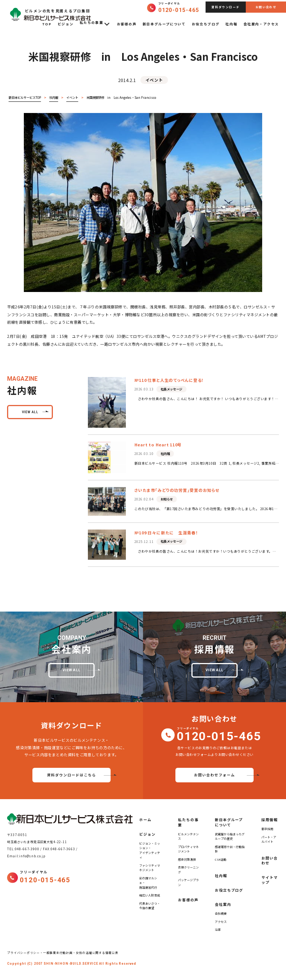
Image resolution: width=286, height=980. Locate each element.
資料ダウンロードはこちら (71, 775)
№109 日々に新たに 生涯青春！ (166, 533)
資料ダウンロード (225, 7)
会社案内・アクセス (261, 24)
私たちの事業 (95, 24)
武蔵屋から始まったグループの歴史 (230, 836)
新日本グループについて (164, 24)
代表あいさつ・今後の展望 (150, 906)
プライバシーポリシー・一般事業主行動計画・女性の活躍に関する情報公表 (64, 953)
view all (30, 412)
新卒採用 (267, 829)
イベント (154, 80)
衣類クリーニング (188, 870)
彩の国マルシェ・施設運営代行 (148, 883)
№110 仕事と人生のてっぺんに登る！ (169, 380)
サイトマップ (270, 880)
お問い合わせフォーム (214, 775)
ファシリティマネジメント (150, 868)
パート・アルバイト (269, 839)
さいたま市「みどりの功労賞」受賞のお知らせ (177, 490)
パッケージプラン (188, 882)
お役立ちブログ (206, 24)
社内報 (231, 24)
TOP (47, 24)
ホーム (145, 820)
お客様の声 (127, 24)
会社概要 (221, 913)
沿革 (218, 929)
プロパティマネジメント (188, 849)
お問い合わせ (266, 7)
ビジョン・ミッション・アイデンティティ (150, 850)
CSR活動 (221, 859)
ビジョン (66, 24)
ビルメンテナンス (188, 836)
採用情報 (270, 820)
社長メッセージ (171, 389)
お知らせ (167, 499)
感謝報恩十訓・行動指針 (230, 849)
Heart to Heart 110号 (158, 445)
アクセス (221, 922)
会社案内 (223, 904)
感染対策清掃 (187, 859)
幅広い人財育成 (150, 895)
